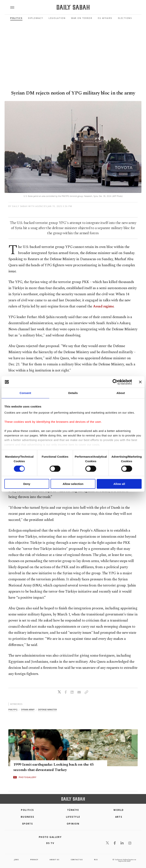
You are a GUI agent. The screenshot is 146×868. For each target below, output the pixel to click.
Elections (125, 18)
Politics (16, 18)
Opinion (73, 824)
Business (27, 817)
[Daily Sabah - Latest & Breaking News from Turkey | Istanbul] (73, 7)
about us (54, 860)
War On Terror (82, 18)
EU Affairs (105, 18)
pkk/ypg (13, 710)
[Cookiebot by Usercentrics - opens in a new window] (115, 382)
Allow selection (73, 484)
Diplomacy (36, 18)
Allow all (119, 484)
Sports (27, 824)
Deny (27, 484)
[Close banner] (140, 382)
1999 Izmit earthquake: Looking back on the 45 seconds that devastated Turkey (53, 767)
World (119, 810)
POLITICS (27, 810)
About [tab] (121, 393)
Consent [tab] (25, 393)
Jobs (16, 860)
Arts (119, 817)
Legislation (57, 18)
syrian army (28, 710)
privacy (34, 860)
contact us (77, 860)
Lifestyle (73, 817)
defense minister (47, 710)
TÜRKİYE (73, 810)
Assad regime (103, 306)
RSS (96, 860)
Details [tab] (73, 393)
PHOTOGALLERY (28, 777)
